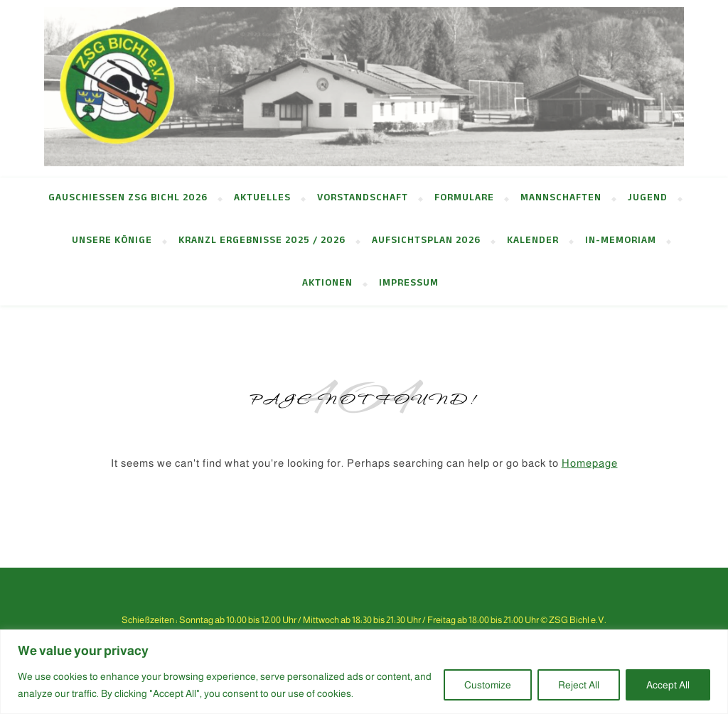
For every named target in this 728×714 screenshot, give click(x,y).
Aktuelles (262, 199)
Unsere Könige (112, 241)
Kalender (533, 241)
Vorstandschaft (363, 199)
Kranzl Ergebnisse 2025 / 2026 (262, 241)
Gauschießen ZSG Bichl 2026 (128, 199)
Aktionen (327, 284)
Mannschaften (561, 199)
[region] (364, 672)
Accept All (668, 685)
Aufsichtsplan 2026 (426, 241)
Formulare (464, 199)
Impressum (409, 284)
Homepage (590, 463)
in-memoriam (621, 241)
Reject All (579, 685)
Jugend (648, 199)
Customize (488, 685)
